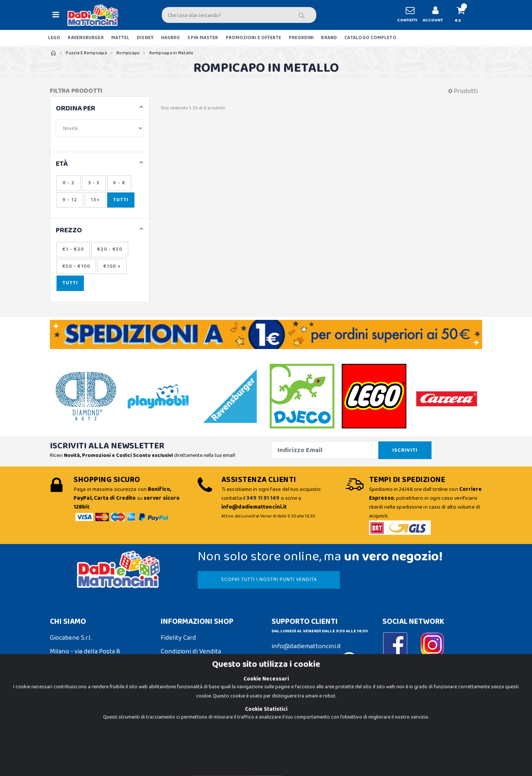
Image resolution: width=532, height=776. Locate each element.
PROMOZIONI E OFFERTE (254, 38)
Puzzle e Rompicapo (86, 53)
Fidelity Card (178, 638)
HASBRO (171, 38)
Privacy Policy (69, 729)
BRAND (329, 38)
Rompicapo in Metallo (171, 53)
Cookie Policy (69, 715)
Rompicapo (128, 53)
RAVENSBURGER (86, 38)
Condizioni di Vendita (191, 652)
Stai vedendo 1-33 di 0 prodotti (193, 108)
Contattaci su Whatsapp (314, 662)
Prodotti (463, 91)
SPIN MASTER (203, 38)
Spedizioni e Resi (184, 665)
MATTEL (120, 38)
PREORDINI (301, 38)
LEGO (54, 38)
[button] (464, 15)
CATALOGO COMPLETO (370, 38)
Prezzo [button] (69, 231)
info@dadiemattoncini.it (306, 646)
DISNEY (145, 38)
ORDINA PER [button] (76, 109)
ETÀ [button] (62, 164)
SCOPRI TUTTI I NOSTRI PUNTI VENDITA (269, 580)
